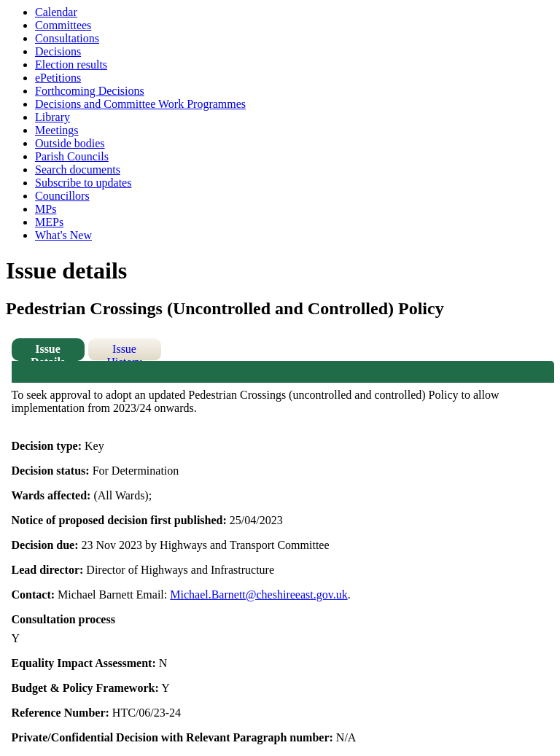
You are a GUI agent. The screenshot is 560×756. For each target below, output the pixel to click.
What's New (63, 235)
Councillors (62, 196)
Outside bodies (70, 143)
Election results (71, 65)
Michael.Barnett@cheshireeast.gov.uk (258, 595)
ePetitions (58, 78)
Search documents (78, 169)
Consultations (67, 38)
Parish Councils (72, 156)
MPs (46, 209)
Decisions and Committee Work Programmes (140, 104)
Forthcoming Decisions (90, 91)
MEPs (49, 222)
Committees (63, 25)
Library (52, 117)
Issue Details (48, 352)
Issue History (125, 352)
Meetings (57, 130)
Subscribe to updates (83, 183)
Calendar (56, 12)
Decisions (58, 51)
